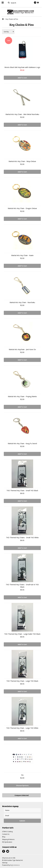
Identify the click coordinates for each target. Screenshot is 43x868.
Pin (22, 775)
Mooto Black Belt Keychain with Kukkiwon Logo (22, 67)
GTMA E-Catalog (7, 832)
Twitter (8, 851)
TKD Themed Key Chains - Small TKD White (22, 538)
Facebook (4, 851)
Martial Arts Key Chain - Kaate (22, 255)
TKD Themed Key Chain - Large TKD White (22, 728)
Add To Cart (22, 78)
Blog (4, 837)
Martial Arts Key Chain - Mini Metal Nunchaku (22, 114)
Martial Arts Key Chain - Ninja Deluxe (22, 161)
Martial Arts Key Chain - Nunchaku (22, 302)
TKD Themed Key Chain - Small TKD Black (22, 490)
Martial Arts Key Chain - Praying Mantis (22, 396)
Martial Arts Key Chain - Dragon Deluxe (22, 208)
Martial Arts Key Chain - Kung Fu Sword (22, 443)
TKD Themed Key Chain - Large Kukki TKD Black (22, 634)
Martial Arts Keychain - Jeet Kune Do (22, 349)
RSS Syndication (7, 842)
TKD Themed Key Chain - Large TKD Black (22, 681)
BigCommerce (15, 865)
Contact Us (6, 834)
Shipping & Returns (8, 839)
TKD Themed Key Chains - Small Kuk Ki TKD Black (22, 586)
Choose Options (22, 785)
